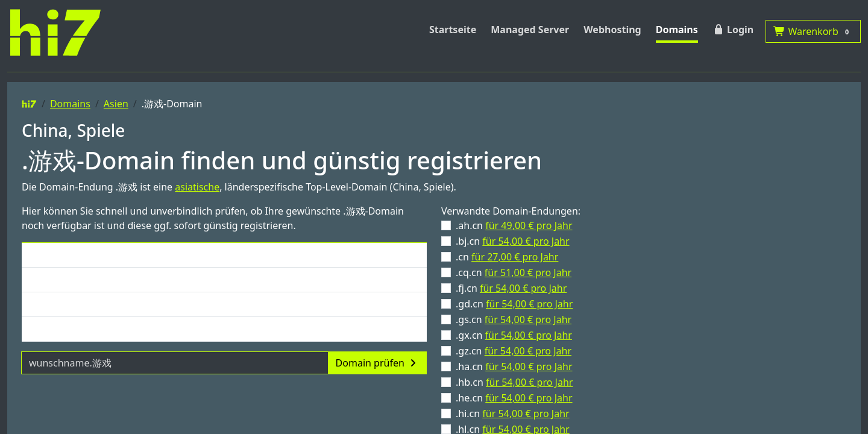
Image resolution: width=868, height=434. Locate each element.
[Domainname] (175, 363)
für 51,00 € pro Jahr (528, 272)
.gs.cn (514, 319)
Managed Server (530, 30)
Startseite (453, 30)
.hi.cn (513, 414)
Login (733, 30)
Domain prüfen (377, 363)
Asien (116, 104)
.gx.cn (514, 335)
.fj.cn (511, 288)
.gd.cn (514, 304)
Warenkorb (813, 31)
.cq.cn (514, 272)
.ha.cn (514, 366)
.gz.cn (514, 351)
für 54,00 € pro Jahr (526, 241)
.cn (507, 257)
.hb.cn (514, 382)
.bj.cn (513, 241)
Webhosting (612, 30)
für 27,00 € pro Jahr (515, 257)
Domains (677, 30)
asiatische (197, 187)
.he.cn (514, 398)
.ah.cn (514, 225)
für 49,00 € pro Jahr (529, 225)
